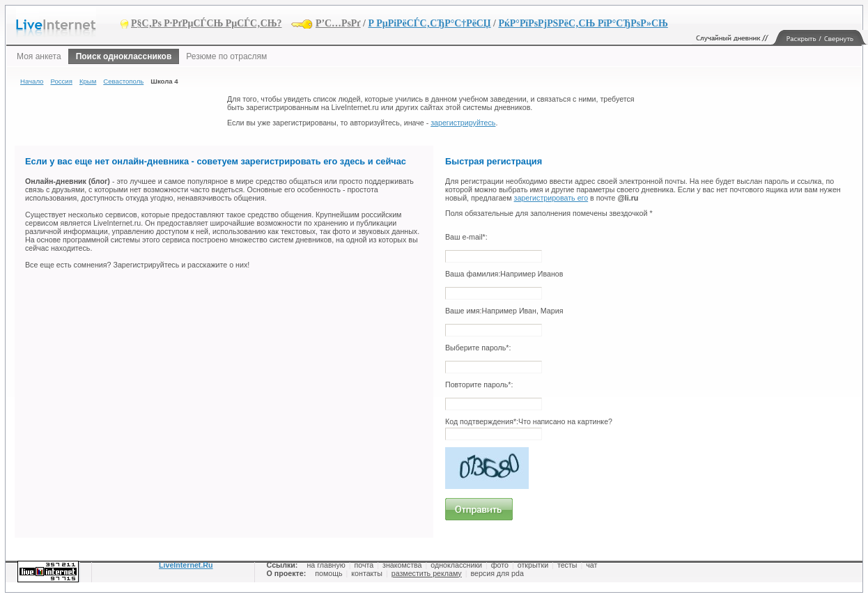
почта (364, 565)
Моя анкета (39, 56)
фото (500, 565)
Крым (88, 81)
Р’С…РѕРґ (338, 23)
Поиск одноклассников (124, 56)
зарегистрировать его (551, 198)
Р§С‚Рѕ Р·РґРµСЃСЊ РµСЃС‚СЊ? (207, 23)
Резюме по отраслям (226, 56)
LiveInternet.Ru (186, 565)
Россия (61, 81)
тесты (567, 565)
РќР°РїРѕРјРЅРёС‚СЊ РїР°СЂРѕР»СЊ (583, 23)
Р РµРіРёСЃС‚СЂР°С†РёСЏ (429, 23)
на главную (326, 565)
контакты (367, 573)
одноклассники (456, 565)
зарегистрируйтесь (463, 123)
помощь (328, 573)
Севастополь (123, 81)
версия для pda (497, 573)
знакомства (402, 565)
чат (591, 565)
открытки (533, 565)
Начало (32, 81)
